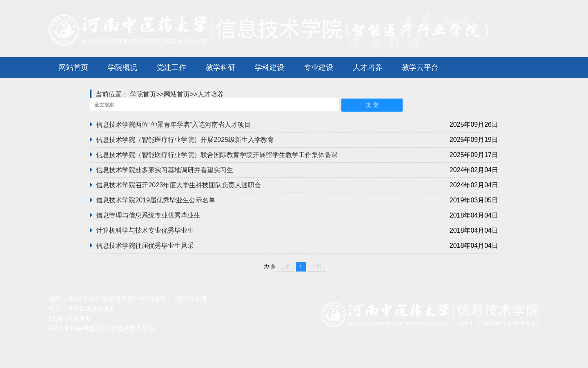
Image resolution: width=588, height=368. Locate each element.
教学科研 (220, 67)
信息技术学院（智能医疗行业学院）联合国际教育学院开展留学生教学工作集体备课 (217, 155)
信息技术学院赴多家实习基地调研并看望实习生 (165, 170)
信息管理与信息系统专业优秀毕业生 (148, 215)
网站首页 (73, 67)
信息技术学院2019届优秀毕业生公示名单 (156, 200)
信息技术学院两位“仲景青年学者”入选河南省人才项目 (173, 125)
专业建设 (318, 67)
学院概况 (122, 67)
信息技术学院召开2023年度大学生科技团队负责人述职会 (178, 185)
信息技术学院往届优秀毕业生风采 (145, 246)
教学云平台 (420, 67)
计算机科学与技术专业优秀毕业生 (145, 230)
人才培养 (367, 67)
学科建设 (269, 67)
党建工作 (171, 67)
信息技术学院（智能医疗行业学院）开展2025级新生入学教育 (185, 140)
